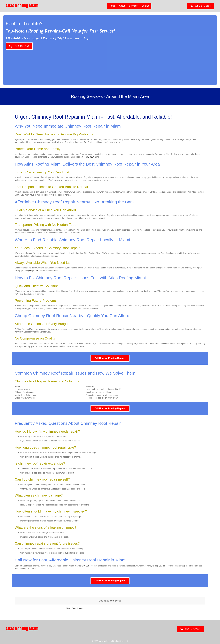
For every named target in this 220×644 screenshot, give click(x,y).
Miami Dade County (75, 608)
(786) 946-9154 (87, 157)
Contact (145, 6)
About (122, 6)
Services (133, 6)
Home (112, 6)
